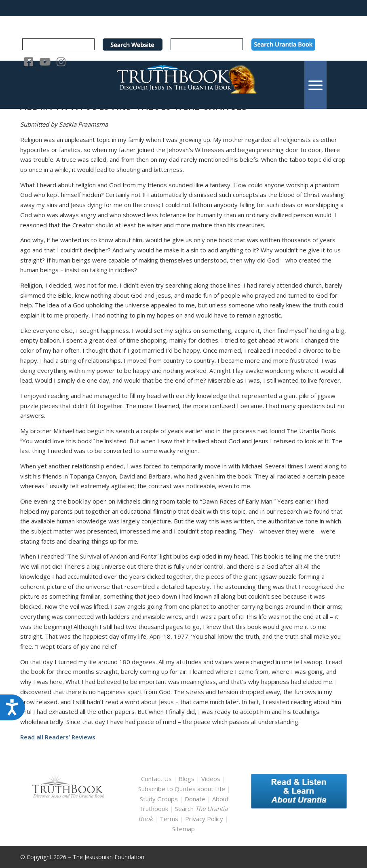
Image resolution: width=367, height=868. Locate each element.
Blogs (187, 779)
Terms (169, 819)
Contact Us (156, 779)
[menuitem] (315, 85)
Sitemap (183, 829)
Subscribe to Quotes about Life (182, 789)
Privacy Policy (204, 819)
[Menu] (315, 85)
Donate (195, 799)
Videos (211, 779)
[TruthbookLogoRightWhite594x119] (183, 85)
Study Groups (160, 799)
